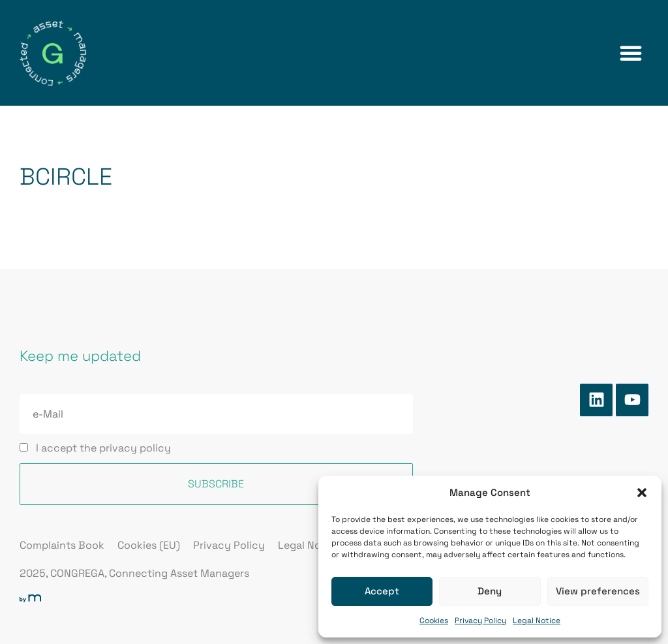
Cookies (434, 621)
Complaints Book (62, 545)
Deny (490, 591)
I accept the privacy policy (103, 448)
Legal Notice (537, 621)
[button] (642, 493)
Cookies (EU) (149, 545)
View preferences (598, 591)
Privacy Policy (480, 621)
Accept (382, 591)
